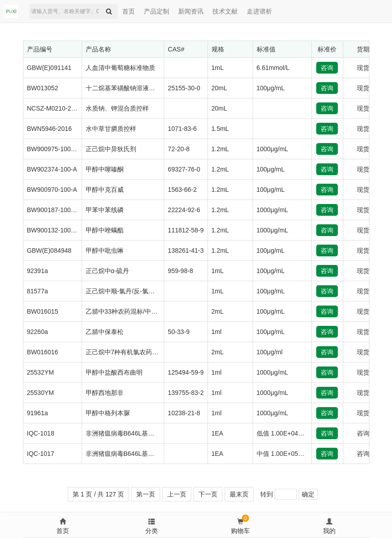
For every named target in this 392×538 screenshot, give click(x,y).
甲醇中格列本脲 (108, 413)
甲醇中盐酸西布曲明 (114, 372)
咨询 (327, 68)
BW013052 (43, 88)
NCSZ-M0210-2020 (54, 108)
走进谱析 (259, 11)
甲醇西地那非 (105, 393)
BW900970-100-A (52, 190)
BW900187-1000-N (54, 210)
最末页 (239, 494)
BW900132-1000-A (54, 230)
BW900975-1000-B (54, 149)
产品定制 (157, 11)
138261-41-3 (186, 250)
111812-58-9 (186, 230)
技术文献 (225, 11)
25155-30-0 (184, 88)
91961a (38, 413)
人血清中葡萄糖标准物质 (120, 68)
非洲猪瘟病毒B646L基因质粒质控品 (136, 433)
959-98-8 (180, 271)
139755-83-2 (186, 393)
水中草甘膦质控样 (111, 129)
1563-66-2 (182, 190)
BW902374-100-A (52, 169)
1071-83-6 (182, 129)
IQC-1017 (41, 454)
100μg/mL (271, 88)
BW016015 (43, 311)
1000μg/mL (272, 149)
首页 (129, 11)
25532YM (41, 372)
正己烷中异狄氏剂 (111, 149)
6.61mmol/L (273, 68)
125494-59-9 (186, 372)
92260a (38, 332)
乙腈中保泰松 (105, 332)
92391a (38, 271)
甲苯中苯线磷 (105, 210)
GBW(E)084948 (49, 250)
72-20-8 (179, 149)
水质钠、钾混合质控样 (117, 108)
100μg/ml (270, 352)
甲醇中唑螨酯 (105, 230)
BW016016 (43, 352)
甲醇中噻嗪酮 (105, 169)
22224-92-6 (184, 210)
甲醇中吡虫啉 (105, 250)
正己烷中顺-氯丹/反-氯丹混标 (127, 291)
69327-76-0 (184, 169)
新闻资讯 (191, 11)
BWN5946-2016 (50, 129)
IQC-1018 (41, 433)
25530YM (41, 393)
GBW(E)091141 (49, 68)
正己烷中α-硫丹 (108, 271)
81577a (38, 291)
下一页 (208, 494)
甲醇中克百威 (105, 190)
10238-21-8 (184, 413)
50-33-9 (179, 332)
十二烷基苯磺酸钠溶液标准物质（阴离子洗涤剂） (155, 88)
